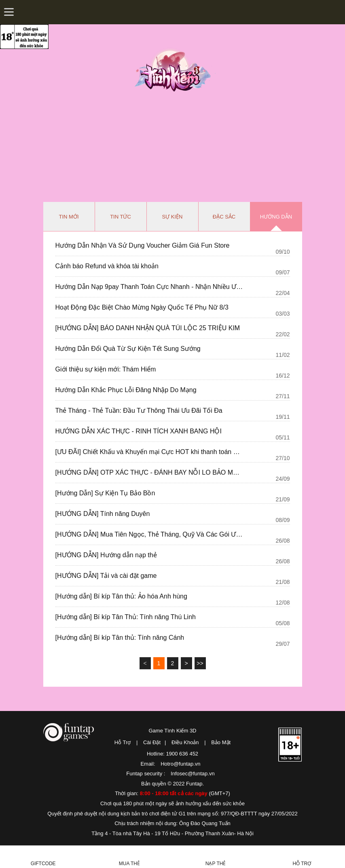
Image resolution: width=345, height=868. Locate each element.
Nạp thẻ (216, 864)
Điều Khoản (185, 742)
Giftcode (43, 864)
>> (200, 663)
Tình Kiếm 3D (175, 70)
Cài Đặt (152, 742)
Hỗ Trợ (123, 742)
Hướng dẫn (276, 217)
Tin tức (121, 217)
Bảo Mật (221, 742)
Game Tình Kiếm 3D (172, 731)
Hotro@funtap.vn (180, 764)
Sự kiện (172, 217)
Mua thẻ (129, 864)
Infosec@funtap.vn (193, 774)
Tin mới (69, 217)
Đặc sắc (224, 217)
